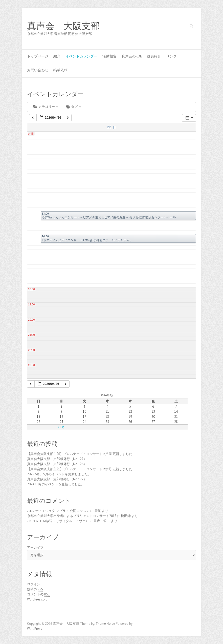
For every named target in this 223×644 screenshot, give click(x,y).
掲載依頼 (60, 70)
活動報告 (109, 56)
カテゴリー (46, 107)
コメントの (38, 594)
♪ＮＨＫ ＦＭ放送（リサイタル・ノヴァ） (58, 521)
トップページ (38, 56)
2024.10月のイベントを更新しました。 (56, 484)
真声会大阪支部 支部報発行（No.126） (57, 464)
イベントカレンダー (81, 56)
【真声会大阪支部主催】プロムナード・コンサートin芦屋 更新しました (80, 454)
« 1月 (61, 427)
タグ (73, 107)
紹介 (57, 56)
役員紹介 (154, 56)
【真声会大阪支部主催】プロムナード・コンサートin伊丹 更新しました (80, 469)
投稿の (35, 589)
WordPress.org (37, 599)
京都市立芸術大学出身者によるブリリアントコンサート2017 (72, 516)
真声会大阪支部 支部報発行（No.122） (57, 479)
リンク (171, 56)
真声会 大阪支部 (63, 26)
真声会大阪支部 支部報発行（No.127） (57, 459)
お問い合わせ (38, 70)
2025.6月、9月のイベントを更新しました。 (59, 474)
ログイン (34, 584)
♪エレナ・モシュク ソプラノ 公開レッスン (58, 511)
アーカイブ (35, 547)
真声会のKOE (132, 56)
